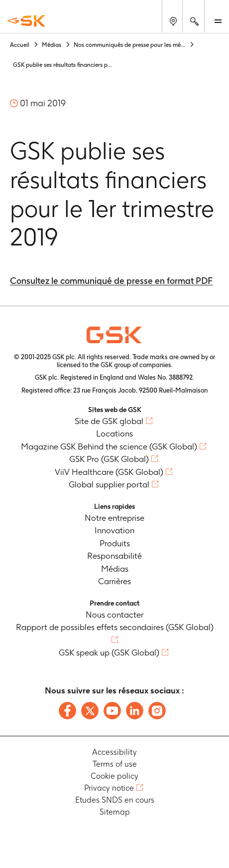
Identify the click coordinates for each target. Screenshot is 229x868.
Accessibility (114, 752)
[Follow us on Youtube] (112, 711)
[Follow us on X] (90, 711)
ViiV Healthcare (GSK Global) (109, 472)
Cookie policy (114, 776)
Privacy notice (109, 788)
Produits (115, 543)
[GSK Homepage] (26, 21)
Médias (52, 45)
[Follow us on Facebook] (67, 711)
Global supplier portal (109, 484)
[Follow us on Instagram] (157, 711)
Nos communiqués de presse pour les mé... (129, 45)
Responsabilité (114, 556)
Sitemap (115, 812)
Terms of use (115, 764)
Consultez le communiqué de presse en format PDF (111, 281)
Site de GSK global (109, 421)
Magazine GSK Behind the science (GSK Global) (109, 446)
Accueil (20, 45)
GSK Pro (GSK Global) (109, 459)
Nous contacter (114, 615)
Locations (114, 434)
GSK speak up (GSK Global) (109, 652)
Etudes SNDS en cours (115, 800)
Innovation (114, 530)
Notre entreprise (114, 518)
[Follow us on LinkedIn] (135, 711)
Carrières (114, 581)
